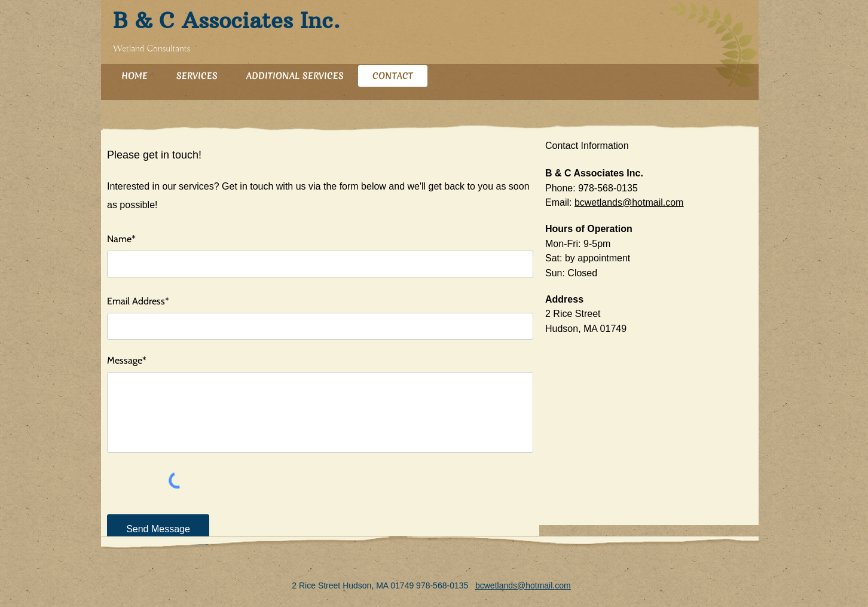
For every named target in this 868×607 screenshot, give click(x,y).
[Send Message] (158, 530)
